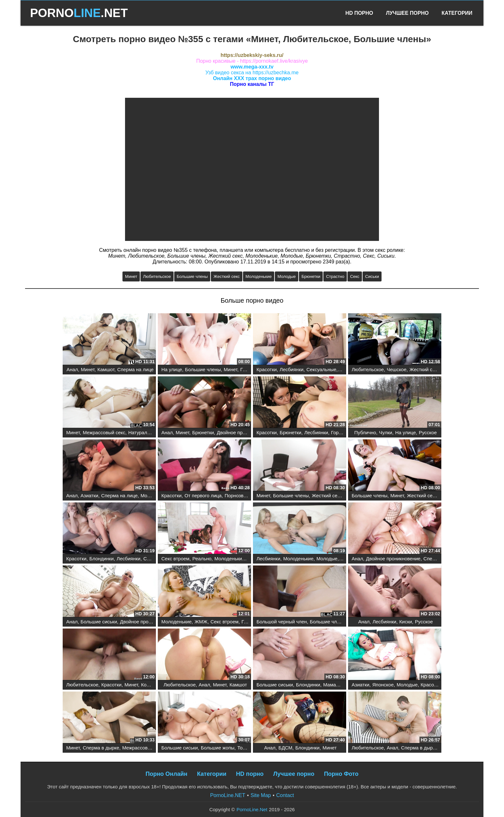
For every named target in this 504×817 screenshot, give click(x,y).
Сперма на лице (135, 369)
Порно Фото (341, 774)
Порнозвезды (240, 496)
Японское (383, 685)
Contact (285, 795)
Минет (131, 276)
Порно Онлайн (166, 774)
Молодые (287, 276)
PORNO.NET (79, 13)
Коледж (149, 685)
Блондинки (102, 559)
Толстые (247, 748)
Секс (355, 276)
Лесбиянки (292, 369)
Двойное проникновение (244, 432)
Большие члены (192, 276)
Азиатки (90, 496)
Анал (72, 369)
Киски (406, 622)
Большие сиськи (99, 622)
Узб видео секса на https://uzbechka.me (252, 73)
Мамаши (333, 685)
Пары (346, 369)
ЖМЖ (201, 622)
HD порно (250, 774)
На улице (172, 369)
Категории (457, 13)
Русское (428, 432)
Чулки (386, 432)
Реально (202, 559)
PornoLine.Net (252, 809)
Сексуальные (321, 369)
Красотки (267, 369)
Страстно (335, 276)
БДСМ (285, 748)
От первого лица (203, 496)
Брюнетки (311, 276)
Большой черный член (282, 622)
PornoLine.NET (228, 795)
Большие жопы (218, 748)
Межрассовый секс (104, 432)
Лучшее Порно (407, 13)
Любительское (157, 276)
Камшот (106, 369)
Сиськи (372, 276)
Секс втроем (175, 559)
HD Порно (359, 13)
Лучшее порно (294, 774)
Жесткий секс (226, 276)
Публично (365, 432)
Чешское (396, 369)
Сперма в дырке (101, 748)
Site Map (261, 795)
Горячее (340, 432)
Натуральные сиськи (151, 432)
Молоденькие (259, 276)
